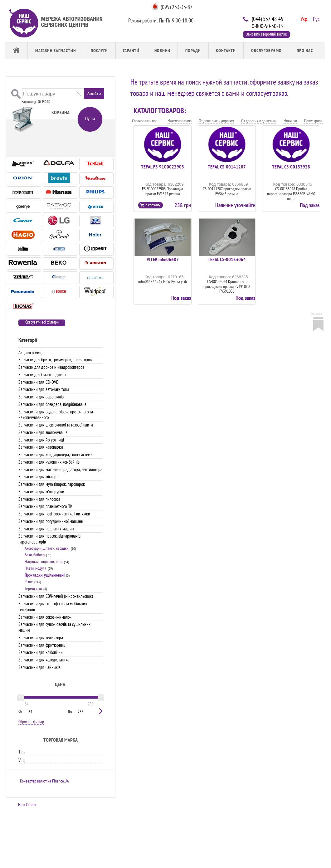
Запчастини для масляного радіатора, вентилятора (60, 469)
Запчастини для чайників (39, 667)
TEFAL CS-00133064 (227, 259)
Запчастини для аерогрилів (41, 397)
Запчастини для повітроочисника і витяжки (54, 514)
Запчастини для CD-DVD (39, 382)
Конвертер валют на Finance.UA (44, 781)
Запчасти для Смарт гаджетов (43, 375)
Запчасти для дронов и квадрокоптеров (51, 367)
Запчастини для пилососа (39, 499)
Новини (162, 51)
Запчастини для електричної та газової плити (56, 425)
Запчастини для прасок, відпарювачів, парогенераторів (50, 539)
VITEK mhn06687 (163, 259)
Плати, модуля (35, 568)
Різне (29, 582)
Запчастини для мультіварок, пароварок (52, 484)
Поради (193, 51)
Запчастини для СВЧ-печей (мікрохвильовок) (56, 596)
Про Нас (305, 51)
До (70, 711)
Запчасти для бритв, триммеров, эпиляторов (55, 360)
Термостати (33, 588)
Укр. (304, 18)
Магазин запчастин (56, 51)
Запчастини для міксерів (39, 477)
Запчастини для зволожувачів (43, 432)
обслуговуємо (266, 51)
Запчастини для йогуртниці (41, 440)
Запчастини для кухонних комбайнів (49, 462)
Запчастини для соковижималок (45, 617)
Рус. (316, 18)
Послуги (99, 51)
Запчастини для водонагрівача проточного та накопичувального (56, 415)
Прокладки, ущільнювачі (45, 575)
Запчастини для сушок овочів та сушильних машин (54, 627)
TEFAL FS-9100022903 (163, 167)
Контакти (226, 51)
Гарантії (131, 51)
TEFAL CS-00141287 (227, 167)
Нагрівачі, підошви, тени (44, 562)
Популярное (313, 121)
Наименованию (180, 121)
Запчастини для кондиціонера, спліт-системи (56, 454)
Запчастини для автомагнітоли (44, 389)
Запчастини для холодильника (44, 660)
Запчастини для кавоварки (41, 447)
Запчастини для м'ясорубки (41, 492)
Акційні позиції (31, 352)
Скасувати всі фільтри (42, 322)
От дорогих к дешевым (259, 121)
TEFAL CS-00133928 (291, 167)
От (20, 711)
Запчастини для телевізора (41, 638)
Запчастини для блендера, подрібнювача (52, 404)
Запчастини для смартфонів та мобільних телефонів (53, 607)
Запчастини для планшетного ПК (45, 506)
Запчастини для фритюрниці (42, 645)
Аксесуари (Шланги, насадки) (47, 548)
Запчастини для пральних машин (46, 529)
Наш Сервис (27, 805)
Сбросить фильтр (31, 722)
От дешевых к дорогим (216, 121)
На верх (317, 313)
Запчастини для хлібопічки (41, 652)
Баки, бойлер (35, 555)
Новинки (290, 121)
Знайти (94, 94)
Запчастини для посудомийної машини (51, 521)
